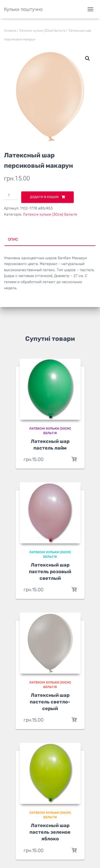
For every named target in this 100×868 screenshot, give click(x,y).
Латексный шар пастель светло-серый (50, 702)
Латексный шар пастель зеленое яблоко (50, 832)
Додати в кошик (44, 197)
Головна (10, 31)
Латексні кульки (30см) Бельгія (42, 31)
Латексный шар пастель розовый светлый (50, 572)
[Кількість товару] (11, 196)
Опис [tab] (13, 239)
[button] (88, 58)
